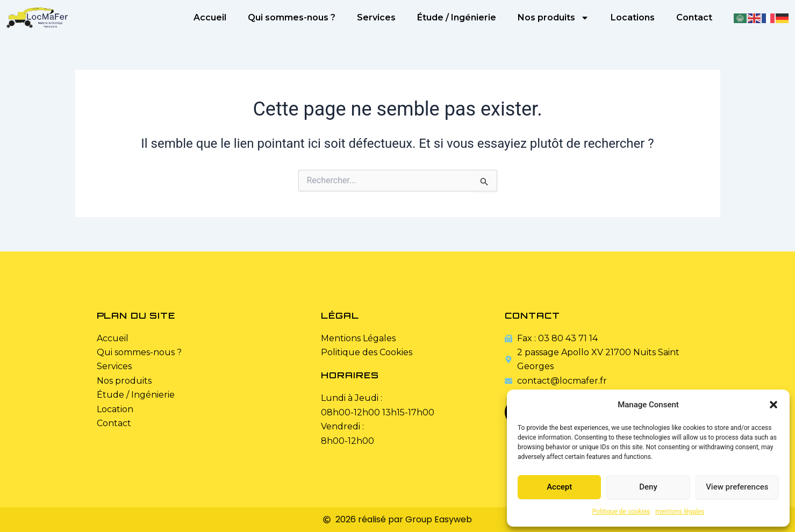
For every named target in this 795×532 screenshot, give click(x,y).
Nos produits (553, 18)
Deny (648, 487)
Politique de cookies (621, 512)
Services (376, 17)
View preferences (737, 487)
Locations (633, 17)
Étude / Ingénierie (457, 17)
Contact (694, 17)
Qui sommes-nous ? (292, 17)
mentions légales (680, 512)
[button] (773, 405)
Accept (559, 487)
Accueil (210, 17)
